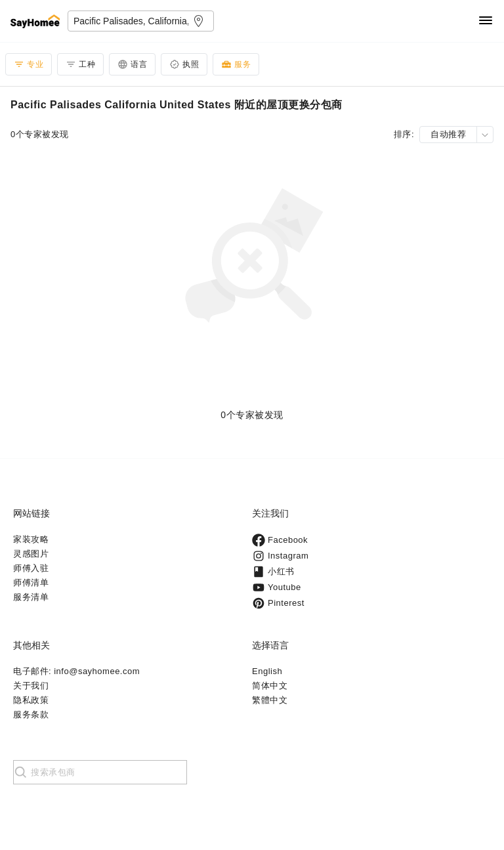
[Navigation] (486, 21)
